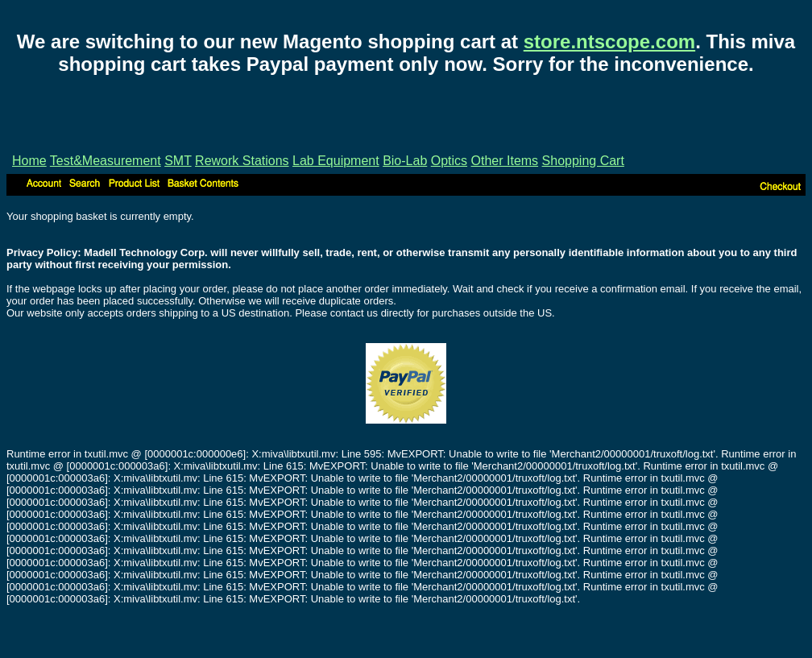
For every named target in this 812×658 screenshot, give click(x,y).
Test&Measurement (106, 161)
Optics (449, 161)
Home (29, 161)
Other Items (505, 161)
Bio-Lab (405, 161)
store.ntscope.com (609, 41)
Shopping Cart (583, 161)
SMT (178, 161)
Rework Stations (242, 161)
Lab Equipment (336, 161)
